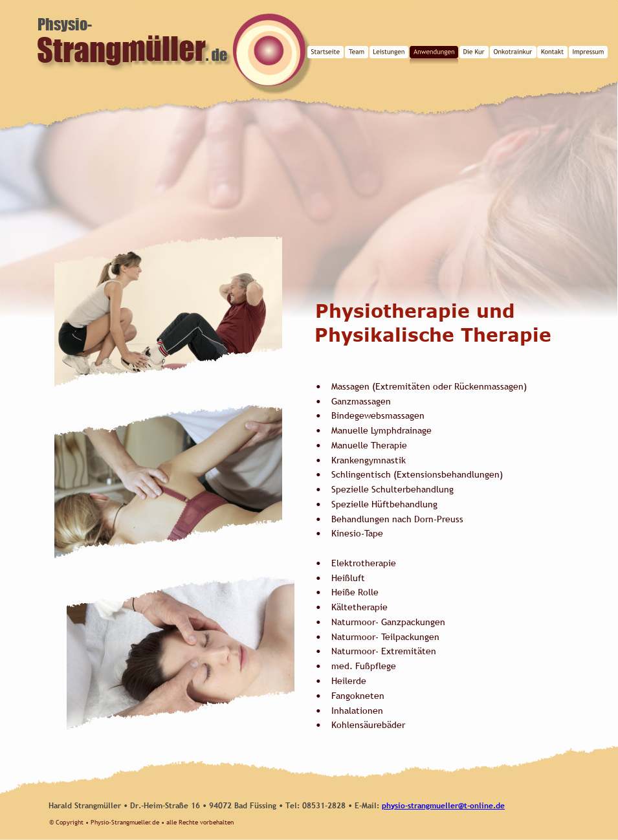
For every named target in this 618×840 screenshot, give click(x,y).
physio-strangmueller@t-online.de (443, 806)
